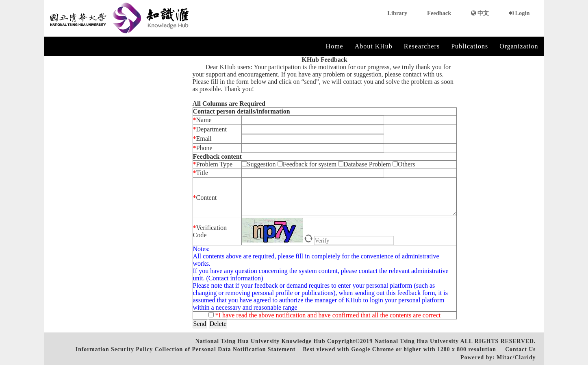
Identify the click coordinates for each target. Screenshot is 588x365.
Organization (519, 46)
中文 (480, 13)
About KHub (374, 46)
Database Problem (365, 164)
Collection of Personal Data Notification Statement (225, 349)
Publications (470, 46)
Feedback (439, 13)
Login (519, 13)
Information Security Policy (114, 349)
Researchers (422, 46)
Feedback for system (307, 164)
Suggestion (260, 164)
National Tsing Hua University (417, 341)
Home (335, 46)
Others (404, 164)
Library (397, 13)
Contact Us (520, 349)
